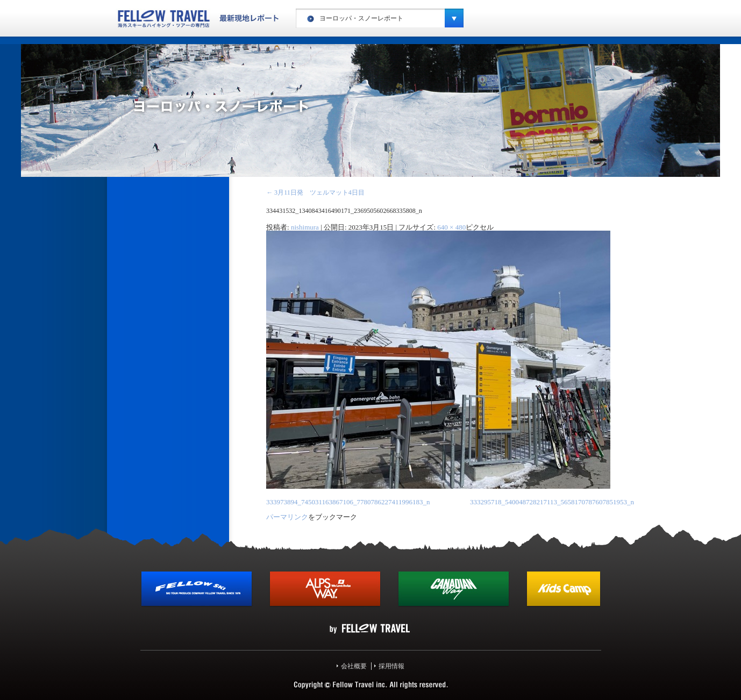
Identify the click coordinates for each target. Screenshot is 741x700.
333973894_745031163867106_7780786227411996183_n (348, 502)
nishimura (305, 227)
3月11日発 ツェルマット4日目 (315, 192)
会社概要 (354, 666)
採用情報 (391, 666)
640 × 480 (451, 227)
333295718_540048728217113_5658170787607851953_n (552, 502)
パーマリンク (287, 517)
